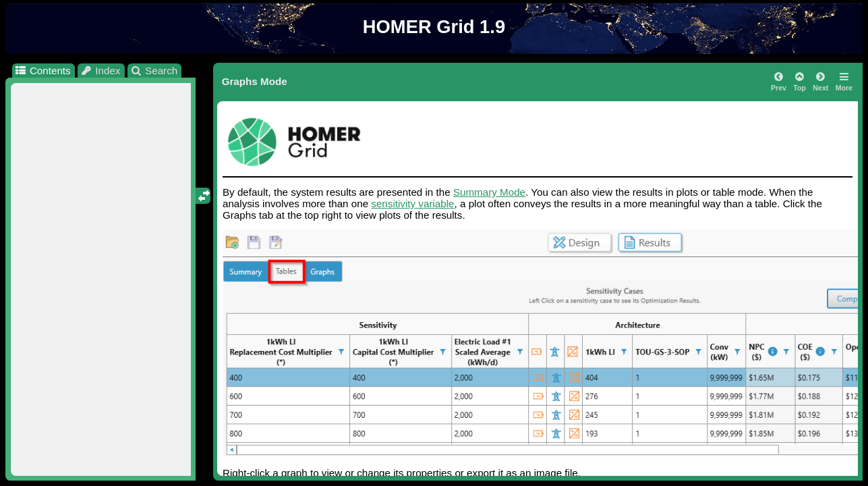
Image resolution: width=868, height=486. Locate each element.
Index (100, 71)
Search (154, 71)
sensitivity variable (412, 204)
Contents (42, 71)
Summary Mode (489, 192)
